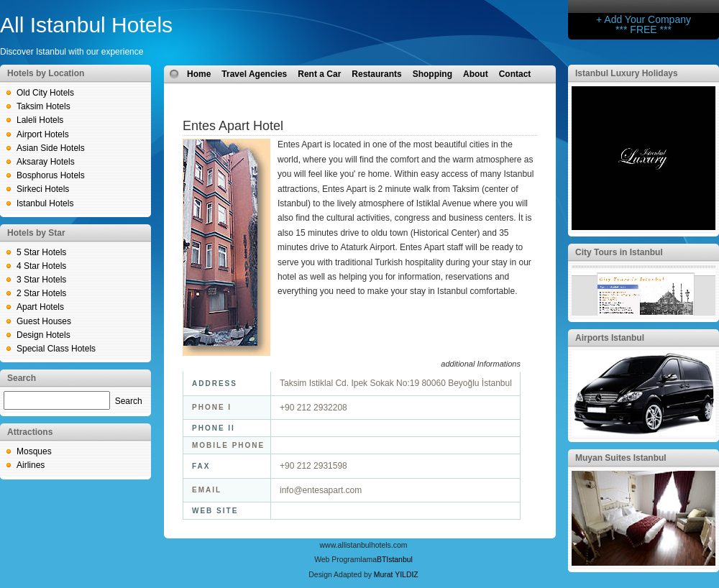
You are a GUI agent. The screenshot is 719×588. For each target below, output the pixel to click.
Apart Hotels (40, 307)
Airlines (31, 465)
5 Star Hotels (41, 252)
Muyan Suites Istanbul (621, 458)
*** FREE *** (644, 29)
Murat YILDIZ (396, 575)
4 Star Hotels (41, 266)
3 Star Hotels (41, 280)
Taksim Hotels (43, 106)
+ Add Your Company (644, 19)
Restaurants (376, 74)
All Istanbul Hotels (86, 25)
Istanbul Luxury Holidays (627, 73)
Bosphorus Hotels (51, 175)
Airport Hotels (43, 134)
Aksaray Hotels (46, 162)
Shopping (432, 74)
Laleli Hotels (40, 120)
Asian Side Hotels (51, 148)
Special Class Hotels (56, 349)
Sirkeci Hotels (43, 189)
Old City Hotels (45, 93)
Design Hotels (43, 335)
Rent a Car (319, 74)
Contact (515, 74)
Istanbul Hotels (45, 203)
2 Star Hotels (41, 293)
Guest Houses (44, 321)
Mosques (34, 451)
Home (199, 74)
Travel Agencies (254, 74)
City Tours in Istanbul (619, 252)
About (476, 74)
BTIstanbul (395, 560)
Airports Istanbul (610, 338)
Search (129, 401)
